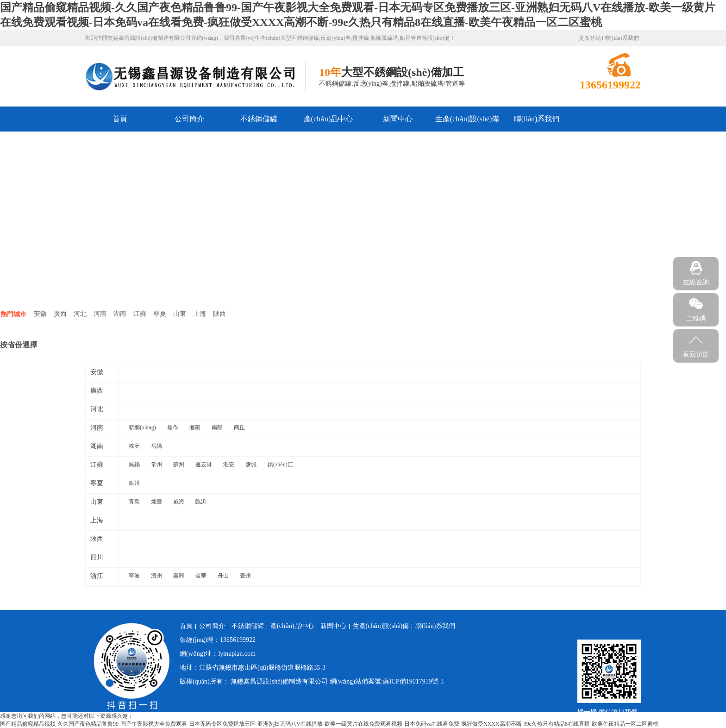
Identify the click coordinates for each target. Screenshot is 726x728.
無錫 (134, 464)
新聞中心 (398, 119)
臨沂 (201, 502)
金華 (201, 576)
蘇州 (179, 464)
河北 (80, 314)
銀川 (134, 483)
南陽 (217, 427)
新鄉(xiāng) (142, 427)
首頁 (120, 119)
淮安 (229, 464)
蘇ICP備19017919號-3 (413, 681)
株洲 (134, 446)
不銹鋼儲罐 (259, 119)
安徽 (40, 314)
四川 (97, 557)
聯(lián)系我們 (622, 38)
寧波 (134, 576)
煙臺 (156, 502)
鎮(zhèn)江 (280, 464)
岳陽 (156, 446)
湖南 (120, 314)
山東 (180, 314)
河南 (100, 314)
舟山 (223, 576)
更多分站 (590, 38)
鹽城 (251, 464)
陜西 (219, 314)
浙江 (97, 576)
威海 (179, 502)
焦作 (173, 427)
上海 (200, 314)
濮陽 (195, 427)
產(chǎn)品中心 (329, 119)
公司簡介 (189, 119)
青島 (134, 502)
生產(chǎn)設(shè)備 (467, 119)
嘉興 (179, 576)
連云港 (204, 464)
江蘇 (140, 314)
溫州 (156, 576)
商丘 (239, 427)
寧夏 (160, 314)
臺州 (245, 576)
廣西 (60, 314)
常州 (156, 464)
